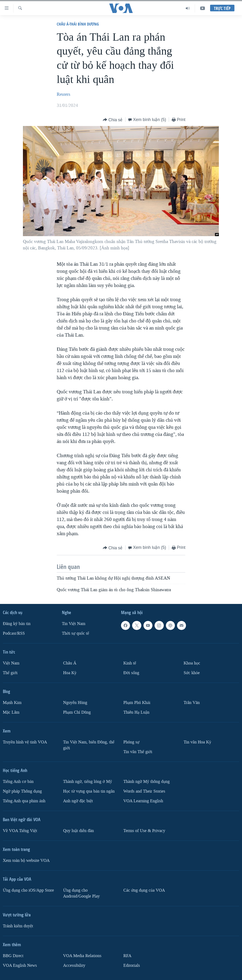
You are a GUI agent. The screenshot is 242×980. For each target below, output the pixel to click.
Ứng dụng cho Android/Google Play (81, 893)
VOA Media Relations (82, 956)
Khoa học (192, 663)
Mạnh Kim (12, 703)
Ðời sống (131, 673)
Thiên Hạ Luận (136, 712)
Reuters (63, 94)
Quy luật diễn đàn (78, 831)
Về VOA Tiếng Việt (20, 831)
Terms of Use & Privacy (144, 831)
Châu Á (70, 663)
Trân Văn (192, 703)
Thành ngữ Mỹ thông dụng (147, 782)
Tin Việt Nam (74, 624)
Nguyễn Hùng (75, 703)
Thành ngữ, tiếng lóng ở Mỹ (88, 782)
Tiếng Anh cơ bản (18, 782)
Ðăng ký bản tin (17, 624)
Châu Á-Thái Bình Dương (78, 24)
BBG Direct (13, 956)
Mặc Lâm (11, 712)
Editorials (132, 965)
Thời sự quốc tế (76, 633)
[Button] (113, 120)
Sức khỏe (192, 673)
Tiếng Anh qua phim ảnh (24, 801)
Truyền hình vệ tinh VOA (25, 742)
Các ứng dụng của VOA (144, 890)
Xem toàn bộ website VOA (26, 861)
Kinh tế (130, 663)
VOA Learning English (143, 801)
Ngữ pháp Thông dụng (22, 791)
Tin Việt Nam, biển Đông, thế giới (89, 745)
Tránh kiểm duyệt (18, 926)
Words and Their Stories (144, 791)
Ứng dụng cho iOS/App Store (28, 890)
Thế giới (10, 673)
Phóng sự (131, 742)
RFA (127, 956)
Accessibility (74, 965)
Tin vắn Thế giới (138, 752)
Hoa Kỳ (70, 673)
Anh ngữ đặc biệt (78, 801)
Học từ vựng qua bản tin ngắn (89, 791)
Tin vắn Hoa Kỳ (197, 742)
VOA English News (20, 965)
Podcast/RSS (14, 633)
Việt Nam (11, 663)
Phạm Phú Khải (137, 703)
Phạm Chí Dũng (77, 712)
